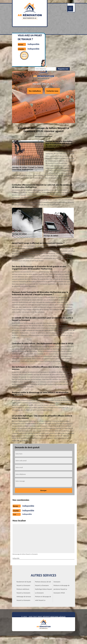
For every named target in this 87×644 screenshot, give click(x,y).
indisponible (34, 44)
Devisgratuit (24, 55)
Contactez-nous (52, 91)
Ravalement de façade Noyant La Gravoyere (24, 584)
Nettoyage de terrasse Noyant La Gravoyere (24, 598)
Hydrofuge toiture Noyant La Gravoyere (44, 591)
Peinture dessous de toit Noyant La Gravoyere (43, 584)
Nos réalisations (35, 91)
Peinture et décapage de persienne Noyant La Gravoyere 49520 (62, 589)
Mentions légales (58, 617)
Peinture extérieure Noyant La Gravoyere (23, 591)
